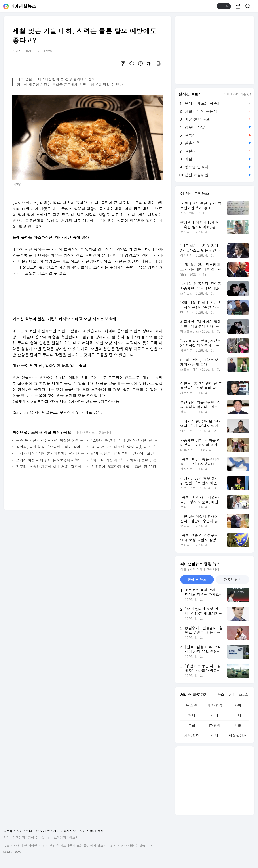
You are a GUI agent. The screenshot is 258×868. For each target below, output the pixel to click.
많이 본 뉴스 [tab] (197, 580)
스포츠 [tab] (244, 694)
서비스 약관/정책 (92, 831)
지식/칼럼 (192, 736)
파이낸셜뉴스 (23, 6)
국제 (238, 715)
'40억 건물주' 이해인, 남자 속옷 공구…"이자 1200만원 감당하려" (126, 447)
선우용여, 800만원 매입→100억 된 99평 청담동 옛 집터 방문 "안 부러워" (126, 467)
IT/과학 (215, 726)
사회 (238, 705)
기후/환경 (215, 705)
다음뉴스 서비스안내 (18, 831)
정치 (215, 715)
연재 (215, 736)
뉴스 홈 (192, 705)
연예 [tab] (231, 694)
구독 (224, 6)
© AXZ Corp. (12, 852)
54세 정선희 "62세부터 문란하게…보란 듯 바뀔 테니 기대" (126, 453)
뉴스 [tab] (221, 694)
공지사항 (70, 831)
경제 (192, 715)
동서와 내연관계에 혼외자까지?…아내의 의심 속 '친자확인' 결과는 (51, 453)
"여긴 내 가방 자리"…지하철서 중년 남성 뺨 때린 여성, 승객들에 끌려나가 (126, 460)
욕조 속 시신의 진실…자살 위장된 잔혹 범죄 (51, 440)
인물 (238, 726)
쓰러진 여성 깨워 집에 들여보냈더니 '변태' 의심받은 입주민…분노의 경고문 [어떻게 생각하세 (51, 460)
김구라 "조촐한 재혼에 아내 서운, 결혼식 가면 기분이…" (51, 467)
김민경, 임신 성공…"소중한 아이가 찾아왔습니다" (51, 447)
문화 (192, 726)
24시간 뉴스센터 (48, 831)
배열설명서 (238, 736)
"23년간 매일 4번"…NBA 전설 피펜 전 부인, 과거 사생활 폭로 (126, 440)
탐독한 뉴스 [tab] (232, 580)
